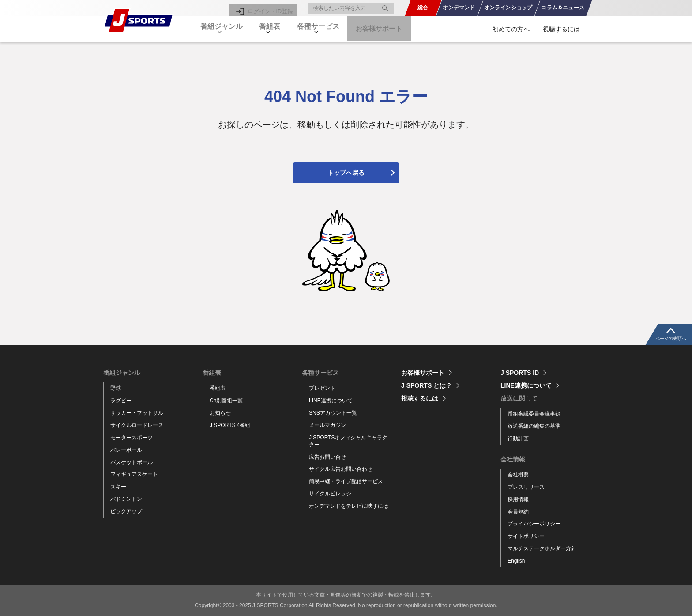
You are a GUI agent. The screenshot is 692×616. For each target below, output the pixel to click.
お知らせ (220, 413)
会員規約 (518, 512)
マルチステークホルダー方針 (542, 548)
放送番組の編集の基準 (534, 426)
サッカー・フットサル (137, 413)
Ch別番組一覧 (226, 401)
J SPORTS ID (520, 373)
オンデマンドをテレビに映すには (349, 506)
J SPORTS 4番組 (230, 425)
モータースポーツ (132, 438)
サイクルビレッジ (330, 494)
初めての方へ (511, 29)
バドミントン (126, 499)
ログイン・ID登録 (272, 8)
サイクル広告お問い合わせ (341, 469)
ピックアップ (126, 511)
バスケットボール (132, 462)
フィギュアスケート (134, 474)
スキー (118, 487)
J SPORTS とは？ (427, 385)
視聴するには (561, 29)
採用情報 (518, 499)
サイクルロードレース (137, 425)
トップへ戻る (346, 173)
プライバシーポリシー (534, 524)
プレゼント (322, 388)
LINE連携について (331, 401)
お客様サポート (397, 29)
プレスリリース (526, 487)
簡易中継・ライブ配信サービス (346, 481)
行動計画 (518, 438)
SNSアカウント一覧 (333, 413)
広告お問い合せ (327, 457)
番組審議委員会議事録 (534, 414)
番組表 (218, 388)
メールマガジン (327, 425)
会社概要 (518, 475)
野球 (116, 388)
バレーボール (126, 450)
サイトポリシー (526, 536)
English (516, 561)
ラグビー (121, 401)
